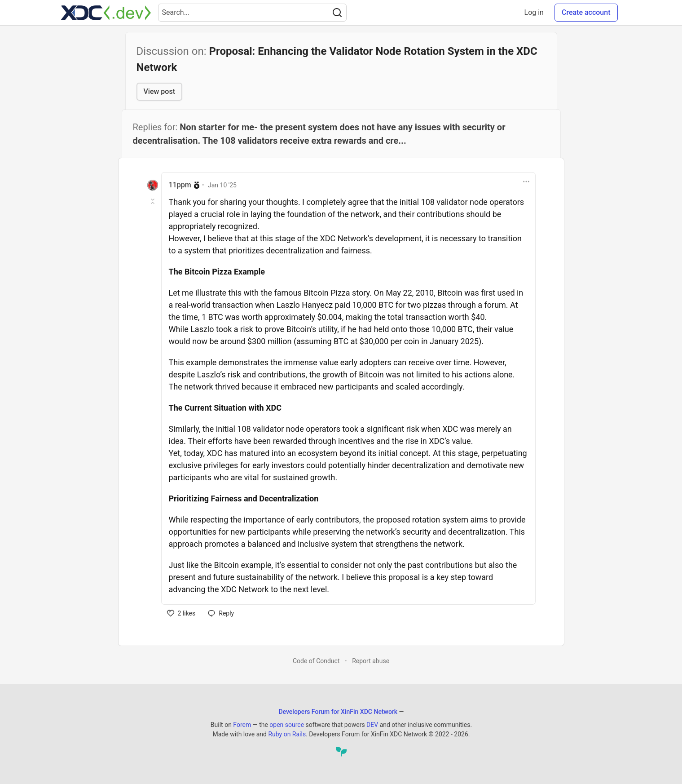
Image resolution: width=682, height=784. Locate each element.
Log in (534, 12)
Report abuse (371, 661)
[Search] (337, 13)
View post (159, 91)
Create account (586, 12)
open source (287, 725)
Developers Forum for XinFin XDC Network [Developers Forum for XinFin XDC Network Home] (338, 712)
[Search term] (252, 13)
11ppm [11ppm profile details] (180, 185)
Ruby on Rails (287, 734)
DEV (372, 725)
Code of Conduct (316, 661)
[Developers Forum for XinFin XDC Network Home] (106, 13)
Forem (242, 725)
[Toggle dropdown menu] (526, 182)
